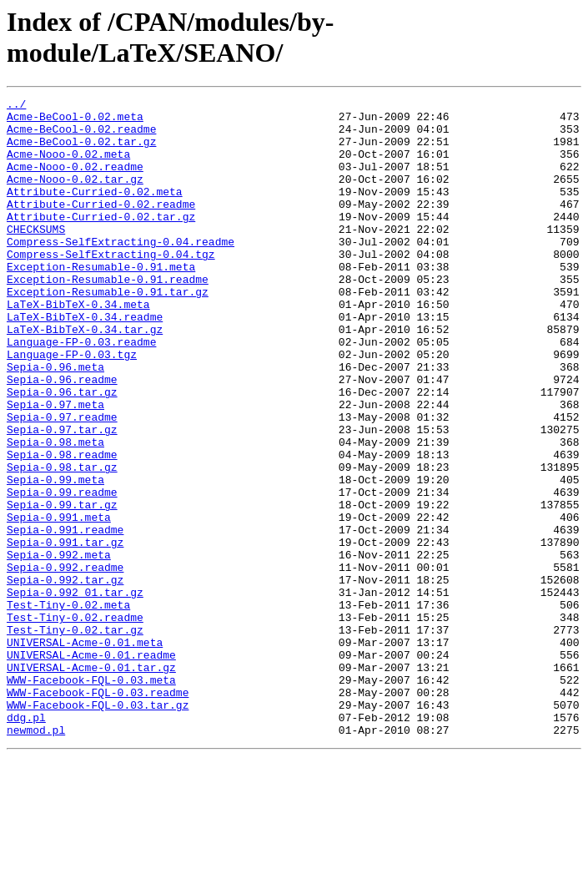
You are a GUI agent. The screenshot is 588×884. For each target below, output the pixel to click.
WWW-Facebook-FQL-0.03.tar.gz (98, 827)
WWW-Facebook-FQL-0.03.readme (98, 812)
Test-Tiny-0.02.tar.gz (75, 737)
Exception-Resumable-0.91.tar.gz (108, 331)
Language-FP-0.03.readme (81, 391)
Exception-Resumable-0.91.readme (108, 316)
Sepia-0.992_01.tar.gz (75, 692)
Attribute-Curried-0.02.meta (95, 211)
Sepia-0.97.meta (55, 467)
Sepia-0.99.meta (55, 557)
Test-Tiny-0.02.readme (75, 722)
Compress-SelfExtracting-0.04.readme (121, 271)
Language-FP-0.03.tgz (72, 407)
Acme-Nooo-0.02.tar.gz (75, 196)
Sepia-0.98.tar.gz (62, 542)
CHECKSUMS (36, 256)
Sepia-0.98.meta (55, 512)
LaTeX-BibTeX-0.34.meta (78, 346)
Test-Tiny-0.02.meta (68, 707)
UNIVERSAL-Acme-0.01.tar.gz (91, 782)
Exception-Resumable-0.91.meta (101, 301)
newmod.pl (36, 857)
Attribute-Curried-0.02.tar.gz (101, 241)
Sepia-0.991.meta (59, 602)
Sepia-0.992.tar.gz (65, 677)
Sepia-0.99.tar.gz (62, 587)
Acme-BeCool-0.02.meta (75, 121)
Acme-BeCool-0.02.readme (81, 136)
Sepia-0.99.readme (62, 572)
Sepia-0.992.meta (59, 647)
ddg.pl (26, 842)
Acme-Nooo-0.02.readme (75, 181)
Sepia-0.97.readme (62, 482)
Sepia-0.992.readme (65, 662)
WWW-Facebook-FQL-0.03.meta (91, 797)
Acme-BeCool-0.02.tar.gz (81, 151)
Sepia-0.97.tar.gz (62, 497)
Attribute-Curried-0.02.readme (101, 226)
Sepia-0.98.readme (62, 527)
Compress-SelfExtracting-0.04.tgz (111, 286)
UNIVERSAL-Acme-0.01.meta (85, 752)
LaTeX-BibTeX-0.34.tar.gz (85, 376)
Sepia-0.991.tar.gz (65, 632)
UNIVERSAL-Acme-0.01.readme (91, 767)
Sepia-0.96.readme (62, 437)
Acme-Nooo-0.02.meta (68, 166)
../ (16, 106)
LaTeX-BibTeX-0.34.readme (85, 361)
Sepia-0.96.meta (55, 422)
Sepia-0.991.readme (65, 617)
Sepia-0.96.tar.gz (62, 452)
